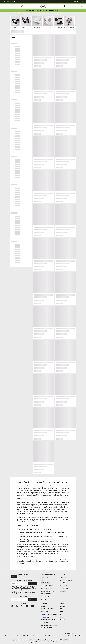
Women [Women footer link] (62, 609)
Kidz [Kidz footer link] (62, 614)
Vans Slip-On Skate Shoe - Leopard (54, 636)
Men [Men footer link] (61, 612)
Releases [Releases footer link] (63, 620)
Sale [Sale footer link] (62, 617)
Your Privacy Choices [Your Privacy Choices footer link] (49, 614)
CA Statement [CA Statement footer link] (45, 623)
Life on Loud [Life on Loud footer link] (63, 578)
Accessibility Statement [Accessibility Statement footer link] (48, 620)
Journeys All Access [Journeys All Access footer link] (66, 580)
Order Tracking (8, 2)
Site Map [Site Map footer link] (44, 599)
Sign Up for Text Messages (24, 581)
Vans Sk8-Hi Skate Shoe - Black (73, 636)
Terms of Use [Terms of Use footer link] (45, 617)
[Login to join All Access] (35, 11)
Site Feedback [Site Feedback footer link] (45, 597)
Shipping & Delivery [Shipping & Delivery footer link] (47, 588)
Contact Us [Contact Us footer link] (44, 578)
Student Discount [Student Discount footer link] (65, 588)
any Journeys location (49, 560)
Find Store (32, 600)
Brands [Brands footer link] (63, 606)
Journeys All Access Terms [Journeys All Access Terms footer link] (49, 625)
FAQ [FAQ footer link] (42, 580)
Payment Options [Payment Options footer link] (46, 594)
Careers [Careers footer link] (44, 606)
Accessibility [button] (78, 2)
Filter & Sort (21, 37)
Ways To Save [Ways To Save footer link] (64, 586)
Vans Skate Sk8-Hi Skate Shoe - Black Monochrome (30, 636)
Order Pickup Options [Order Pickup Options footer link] (47, 591)
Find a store (24, 597)
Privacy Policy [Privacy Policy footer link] (45, 612)
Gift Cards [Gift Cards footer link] (63, 591)
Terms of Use (26, 590)
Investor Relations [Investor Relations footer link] (47, 628)
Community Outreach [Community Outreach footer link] (47, 609)
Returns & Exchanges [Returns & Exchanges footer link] (47, 586)
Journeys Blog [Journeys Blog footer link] (64, 583)
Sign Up (14, 577)
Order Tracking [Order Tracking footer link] (46, 583)
